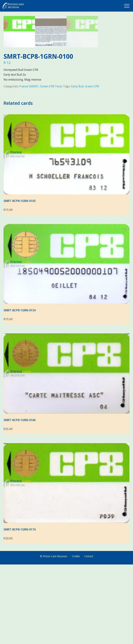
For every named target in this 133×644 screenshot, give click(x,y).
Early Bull (77, 166)
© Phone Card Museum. (54, 636)
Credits (76, 636)
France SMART (29, 166)
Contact (89, 636)
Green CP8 (92, 166)
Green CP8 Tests (51, 166)
